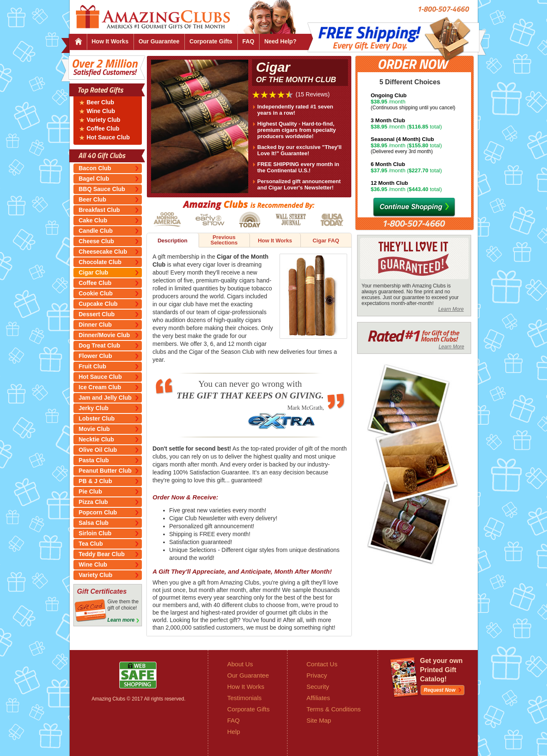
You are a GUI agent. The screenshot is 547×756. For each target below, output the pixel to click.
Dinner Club (95, 325)
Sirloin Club (95, 533)
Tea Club (91, 544)
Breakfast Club (100, 210)
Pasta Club (94, 460)
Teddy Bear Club (102, 554)
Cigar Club (94, 272)
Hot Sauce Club (108, 137)
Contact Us (322, 664)
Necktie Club (97, 439)
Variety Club (104, 120)
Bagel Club (94, 179)
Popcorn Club (98, 512)
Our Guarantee (159, 41)
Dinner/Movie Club (105, 335)
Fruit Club (93, 366)
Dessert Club (97, 314)
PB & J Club (96, 481)
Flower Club (96, 356)
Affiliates (318, 698)
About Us (240, 664)
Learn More (451, 309)
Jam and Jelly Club (105, 398)
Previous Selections (224, 240)
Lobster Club (97, 418)
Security (318, 687)
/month (420, 101)
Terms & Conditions (334, 709)
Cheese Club (97, 241)
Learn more (121, 620)
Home (78, 42)
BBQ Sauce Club (102, 189)
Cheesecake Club (103, 252)
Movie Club (95, 429)
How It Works (110, 41)
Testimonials (245, 698)
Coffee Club (103, 129)
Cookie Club (96, 293)
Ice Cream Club (100, 387)
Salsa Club (94, 523)
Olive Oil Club (98, 450)
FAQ (248, 41)
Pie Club (91, 491)
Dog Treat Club (100, 345)
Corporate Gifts (211, 41)
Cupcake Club (98, 304)
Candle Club (96, 231)
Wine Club (101, 111)
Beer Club (101, 102)
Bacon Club (95, 168)
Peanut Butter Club (105, 471)
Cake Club (93, 220)
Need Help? (280, 41)
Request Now (440, 690)
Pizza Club (93, 502)
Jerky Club (94, 408)
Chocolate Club (100, 262)
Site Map (319, 720)
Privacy (317, 675)
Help (234, 732)
